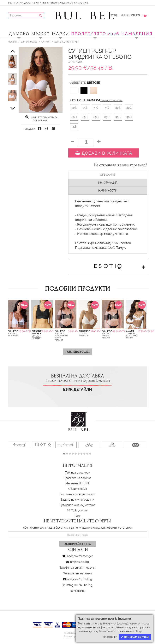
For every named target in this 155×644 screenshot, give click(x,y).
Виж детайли (77, 390)
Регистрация (130, 15)
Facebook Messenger (79, 556)
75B (85, 108)
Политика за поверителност (78, 494)
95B (74, 127)
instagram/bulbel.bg (79, 585)
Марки (61, 34)
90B (118, 117)
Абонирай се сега (78, 544)
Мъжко (41, 34)
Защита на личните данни (77, 500)
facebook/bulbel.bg (79, 579)
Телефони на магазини (77, 573)
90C (129, 117)
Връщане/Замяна (71, 505)
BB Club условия (77, 510)
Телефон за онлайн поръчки (77, 568)
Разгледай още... (77, 352)
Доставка (89, 505)
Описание (108, 175)
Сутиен (46, 42)
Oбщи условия (78, 489)
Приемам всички (135, 637)
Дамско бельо (29, 42)
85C (96, 117)
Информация (108, 183)
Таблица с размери (111, 101)
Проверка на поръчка (77, 478)
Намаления (137, 34)
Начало (12, 42)
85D (107, 117)
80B (118, 108)
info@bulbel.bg (79, 562)
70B (74, 108)
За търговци (78, 591)
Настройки (110, 637)
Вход (113, 15)
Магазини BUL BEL (78, 483)
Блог (77, 516)
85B (85, 117)
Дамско (19, 34)
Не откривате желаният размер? (121, 165)
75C (96, 108)
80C (129, 108)
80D (74, 117)
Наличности (108, 191)
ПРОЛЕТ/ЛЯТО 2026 (95, 34)
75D (107, 108)
